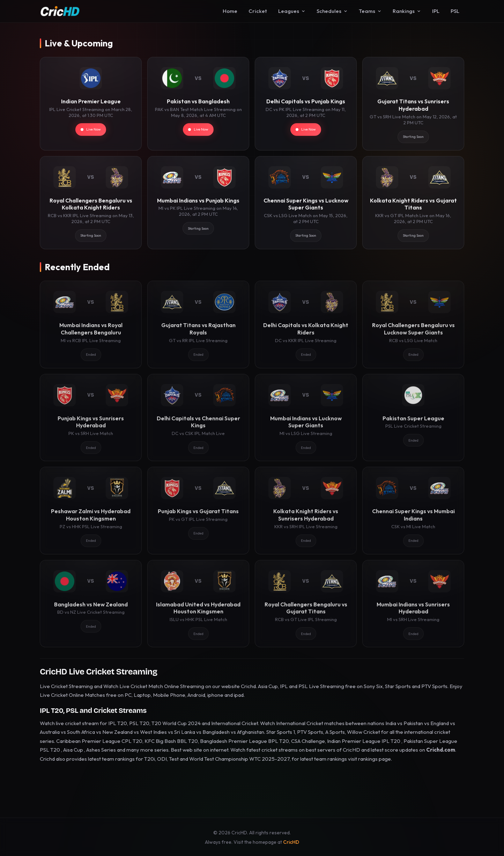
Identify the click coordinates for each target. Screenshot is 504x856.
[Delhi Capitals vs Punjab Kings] (306, 104)
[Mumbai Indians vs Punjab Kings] (198, 203)
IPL (436, 11)
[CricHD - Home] (60, 11)
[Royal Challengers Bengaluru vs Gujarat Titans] (306, 604)
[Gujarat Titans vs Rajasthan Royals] (198, 324)
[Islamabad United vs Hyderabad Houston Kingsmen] (198, 604)
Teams (370, 11)
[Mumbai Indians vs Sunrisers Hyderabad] (413, 604)
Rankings (407, 11)
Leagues (292, 11)
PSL (455, 11)
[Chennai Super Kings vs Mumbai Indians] (413, 510)
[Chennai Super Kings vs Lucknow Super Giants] (306, 203)
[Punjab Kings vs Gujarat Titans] (198, 510)
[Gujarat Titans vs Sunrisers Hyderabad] (413, 104)
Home (230, 11)
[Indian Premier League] (91, 104)
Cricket (258, 11)
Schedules (332, 11)
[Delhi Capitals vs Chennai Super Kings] (198, 418)
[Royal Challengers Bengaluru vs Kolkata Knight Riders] (91, 203)
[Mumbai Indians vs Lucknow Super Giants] (306, 418)
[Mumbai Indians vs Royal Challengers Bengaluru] (91, 324)
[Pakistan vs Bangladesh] (198, 104)
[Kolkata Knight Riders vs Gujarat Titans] (413, 203)
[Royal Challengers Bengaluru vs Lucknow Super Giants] (413, 324)
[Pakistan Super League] (413, 418)
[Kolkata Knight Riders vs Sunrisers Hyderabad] (306, 510)
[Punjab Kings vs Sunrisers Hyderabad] (91, 418)
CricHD (291, 842)
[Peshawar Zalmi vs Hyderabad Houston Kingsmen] (91, 510)
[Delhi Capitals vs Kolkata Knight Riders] (306, 324)
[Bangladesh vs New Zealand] (91, 604)
